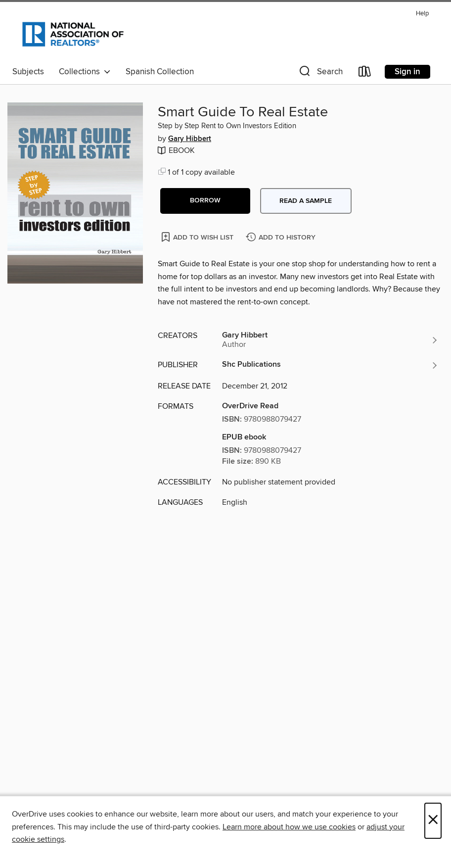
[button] (320, 73)
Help (422, 14)
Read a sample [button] (306, 201)
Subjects (28, 72)
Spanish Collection (160, 72)
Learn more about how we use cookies (289, 827)
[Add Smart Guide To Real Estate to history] (282, 238)
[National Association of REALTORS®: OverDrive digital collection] (73, 34)
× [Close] (433, 821)
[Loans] (365, 73)
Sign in (407, 72)
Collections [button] (85, 72)
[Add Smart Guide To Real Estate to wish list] (198, 237)
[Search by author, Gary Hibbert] (330, 340)
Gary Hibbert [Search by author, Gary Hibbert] (190, 139)
